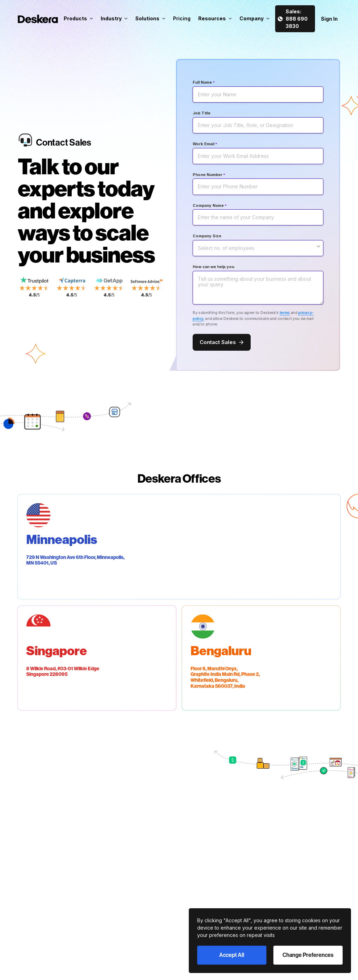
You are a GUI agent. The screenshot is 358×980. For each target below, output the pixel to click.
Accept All (232, 955)
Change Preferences (308, 955)
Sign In (329, 19)
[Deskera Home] (38, 19)
